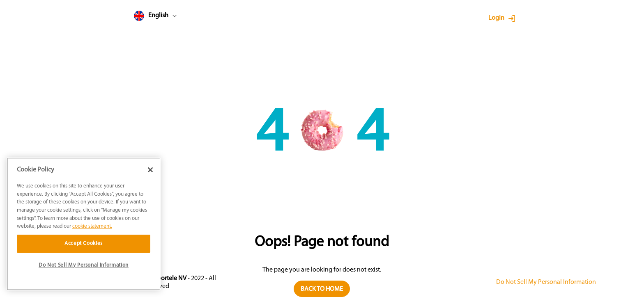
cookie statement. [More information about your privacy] (92, 226)
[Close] (150, 170)
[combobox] (171, 17)
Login (496, 18)
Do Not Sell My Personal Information (546, 282)
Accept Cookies (84, 243)
